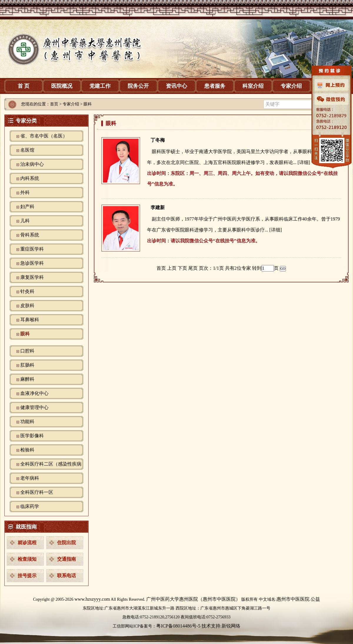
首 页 (24, 86)
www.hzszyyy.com (92, 599)
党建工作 (100, 86)
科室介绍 (253, 86)
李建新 (158, 207)
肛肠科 (27, 365)
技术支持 (211, 626)
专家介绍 (291, 86)
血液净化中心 (34, 393)
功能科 (27, 422)
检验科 (27, 450)
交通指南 (66, 559)
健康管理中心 (34, 407)
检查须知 (27, 559)
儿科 (25, 221)
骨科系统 (30, 235)
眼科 (25, 334)
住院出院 (66, 543)
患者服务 (215, 86)
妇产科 (27, 207)
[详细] (304, 162)
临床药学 (30, 506)
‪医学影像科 (32, 436)
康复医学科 (32, 277)
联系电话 (66, 576)
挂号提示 (27, 576)
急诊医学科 (32, 263)
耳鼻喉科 (30, 320)
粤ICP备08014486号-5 (178, 626)
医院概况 (62, 86)
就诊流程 (27, 543)
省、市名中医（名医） (44, 136)
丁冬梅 (158, 140)
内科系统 (30, 178)
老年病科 (30, 478)
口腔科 (27, 351)
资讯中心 (176, 86)
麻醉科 (27, 379)
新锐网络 (231, 626)
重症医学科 (32, 249)
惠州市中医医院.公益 (298, 599)
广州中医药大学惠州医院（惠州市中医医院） (193, 599)
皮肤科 (27, 306)
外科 (25, 192)
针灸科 (27, 291)
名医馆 (27, 150)
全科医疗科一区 (37, 492)
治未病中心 (32, 164)
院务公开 (138, 86)
